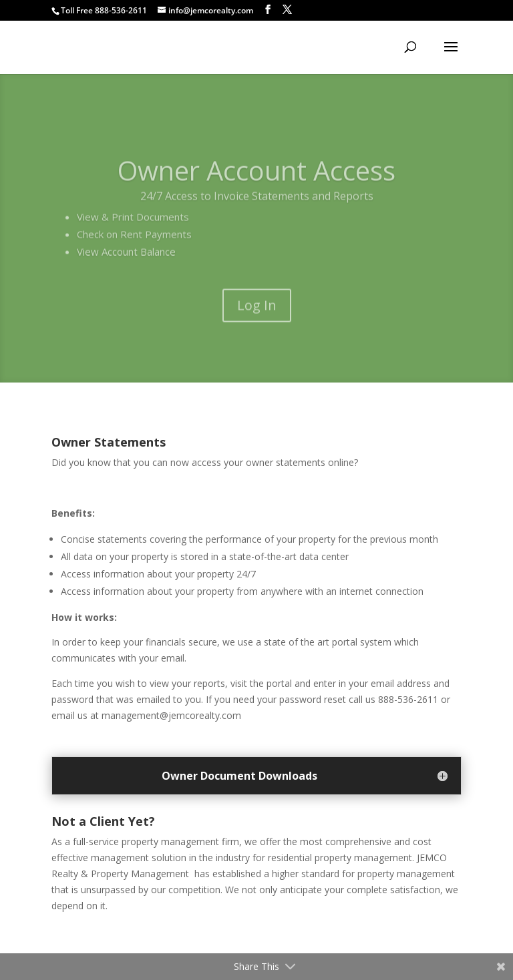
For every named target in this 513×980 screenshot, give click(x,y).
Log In (257, 319)
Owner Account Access (256, 185)
